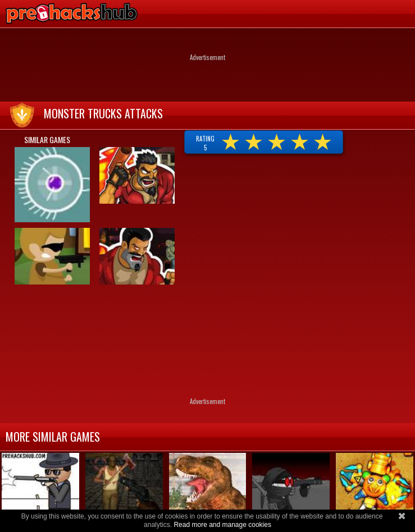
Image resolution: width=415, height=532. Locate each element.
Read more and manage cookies (222, 525)
